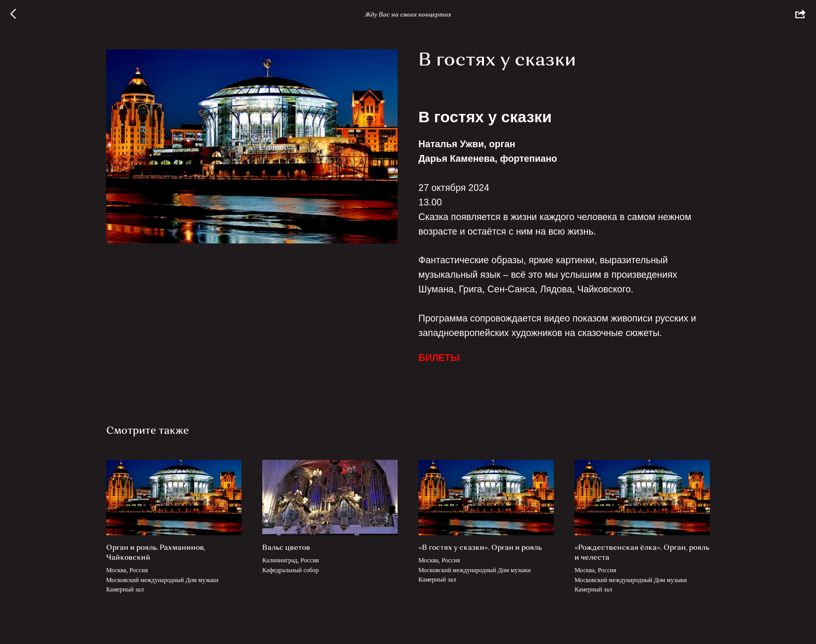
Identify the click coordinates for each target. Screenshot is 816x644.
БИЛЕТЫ (439, 358)
